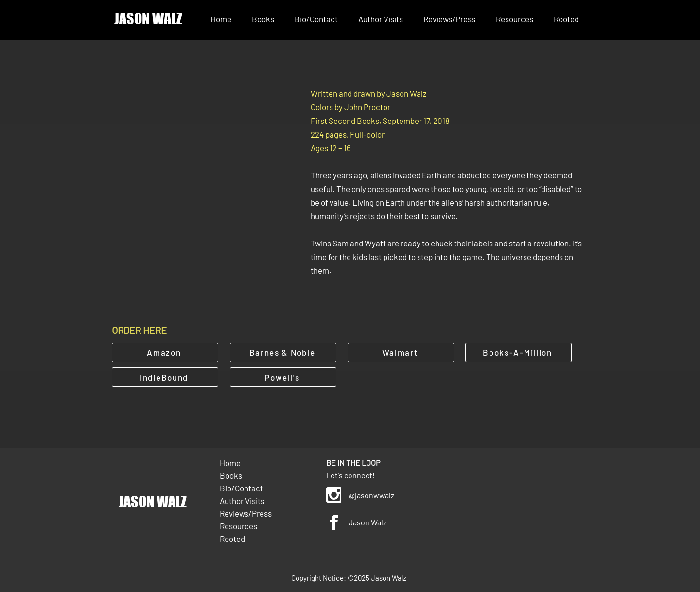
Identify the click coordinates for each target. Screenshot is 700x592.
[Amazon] (165, 352)
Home (230, 463)
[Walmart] (401, 352)
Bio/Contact (241, 488)
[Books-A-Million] (518, 352)
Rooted (232, 539)
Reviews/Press (246, 513)
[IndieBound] (165, 377)
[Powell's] (283, 377)
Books (231, 475)
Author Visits (242, 501)
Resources (238, 526)
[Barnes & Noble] (283, 352)
